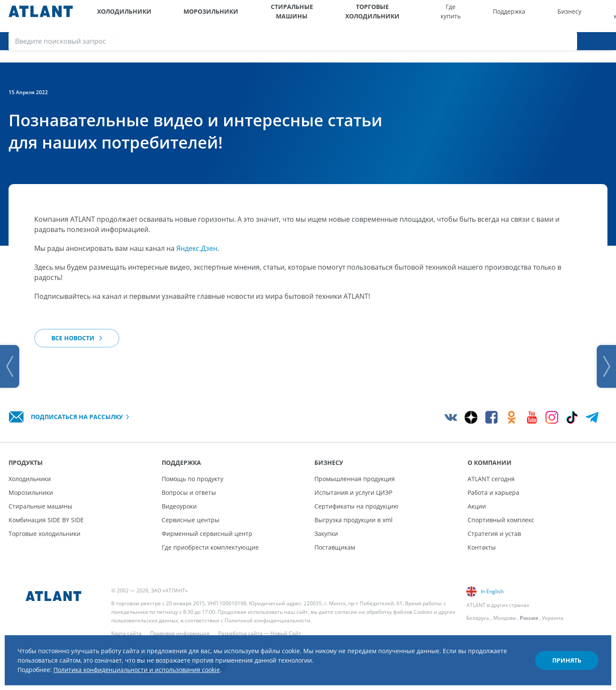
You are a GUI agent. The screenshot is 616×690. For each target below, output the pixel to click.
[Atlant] (41, 16)
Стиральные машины (251, 16)
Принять (559, 653)
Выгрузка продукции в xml (354, 520)
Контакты (482, 547)
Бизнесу (486, 16)
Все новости (77, 347)
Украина (553, 618)
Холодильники (117, 16)
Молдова (505, 618)
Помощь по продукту (192, 479)
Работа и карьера (493, 492)
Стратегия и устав (494, 534)
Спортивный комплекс (501, 520)
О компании (522, 16)
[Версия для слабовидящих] (568, 16)
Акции (477, 506)
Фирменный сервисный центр (207, 534)
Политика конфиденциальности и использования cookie (161, 663)
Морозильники (180, 16)
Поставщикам (335, 547)
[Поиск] (603, 16)
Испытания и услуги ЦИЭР (353, 492)
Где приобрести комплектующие (210, 547)
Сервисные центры (191, 520)
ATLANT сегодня (491, 479)
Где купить (410, 16)
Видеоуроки (179, 506)
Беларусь (478, 618)
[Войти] (586, 16)
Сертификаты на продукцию (357, 506)
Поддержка (449, 16)
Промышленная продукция (355, 479)
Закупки (326, 534)
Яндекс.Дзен (197, 257)
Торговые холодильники (337, 16)
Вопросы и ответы (189, 492)
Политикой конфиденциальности (268, 620)
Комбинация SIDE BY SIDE (46, 520)
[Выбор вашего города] (550, 16)
